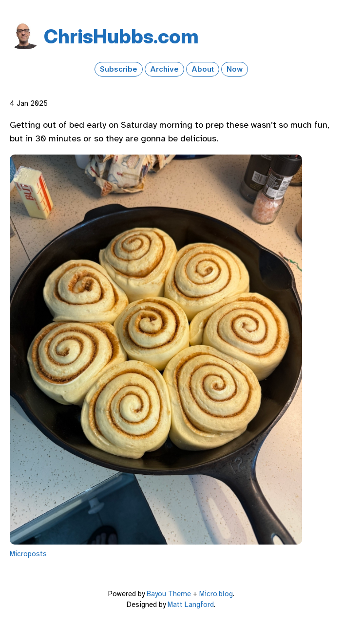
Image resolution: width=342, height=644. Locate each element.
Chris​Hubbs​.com (121, 36)
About (203, 69)
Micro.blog (216, 594)
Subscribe (119, 69)
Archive (164, 69)
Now (235, 69)
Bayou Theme (169, 594)
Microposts (28, 554)
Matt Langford (191, 605)
